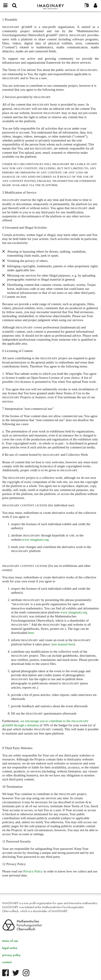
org (74, 612)
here (31, 633)
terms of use (10, 941)
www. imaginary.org (35, 540)
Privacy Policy (33, 871)
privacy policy (11, 955)
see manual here (63, 644)
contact (7, 962)
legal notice (10, 948)
